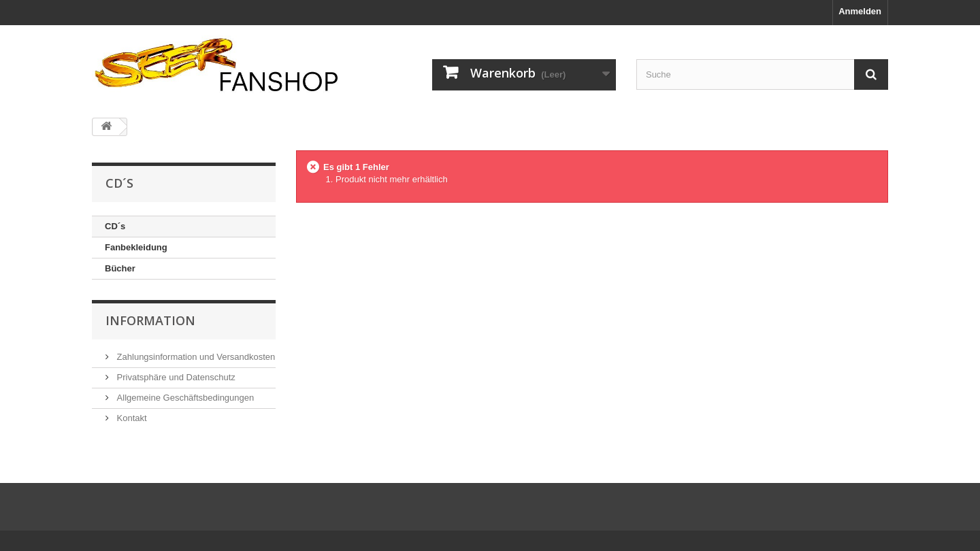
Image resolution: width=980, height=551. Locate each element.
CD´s (115, 226)
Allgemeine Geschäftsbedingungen (184, 398)
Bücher (120, 268)
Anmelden (860, 11)
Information (150, 320)
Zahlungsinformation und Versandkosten (195, 357)
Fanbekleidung (136, 247)
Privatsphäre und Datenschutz (175, 377)
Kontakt (131, 418)
